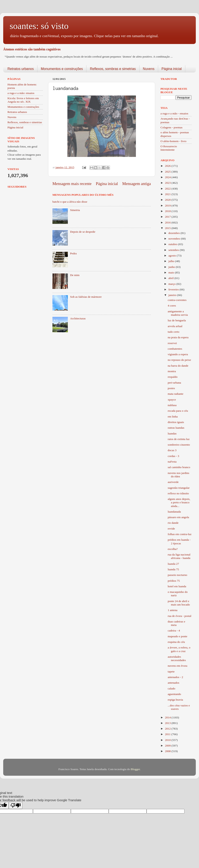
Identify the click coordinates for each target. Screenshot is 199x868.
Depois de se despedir (83, 232)
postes (171, 388)
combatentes (175, 349)
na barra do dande (178, 366)
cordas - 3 (173, 456)
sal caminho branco (179, 467)
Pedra (73, 253)
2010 (168, 740)
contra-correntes (177, 300)
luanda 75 (173, 569)
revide (171, 529)
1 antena (173, 610)
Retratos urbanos (21, 69)
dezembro (174, 233)
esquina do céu (176, 642)
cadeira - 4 (174, 631)
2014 (168, 717)
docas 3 (172, 450)
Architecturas (78, 318)
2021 (168, 194)
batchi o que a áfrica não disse (70, 202)
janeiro (173, 295)
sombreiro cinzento (179, 445)
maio (172, 272)
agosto (173, 256)
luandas (172, 433)
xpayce (172, 400)
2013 (168, 723)
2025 (168, 172)
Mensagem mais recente (72, 184)
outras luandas (176, 428)
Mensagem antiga (137, 184)
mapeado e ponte (177, 636)
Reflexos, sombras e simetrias (113, 69)
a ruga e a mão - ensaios (174, 113)
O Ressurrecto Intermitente (169, 148)
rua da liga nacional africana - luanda (179, 556)
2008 (168, 751)
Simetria (75, 210)
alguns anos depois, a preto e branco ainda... (179, 502)
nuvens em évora (177, 666)
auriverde (173, 482)
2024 (168, 177)
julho (172, 261)
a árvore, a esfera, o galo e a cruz (179, 649)
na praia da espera (178, 337)
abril (171, 278)
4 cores (172, 306)
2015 (168, 228)
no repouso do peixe (179, 360)
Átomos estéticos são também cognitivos (32, 49)
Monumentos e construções (62, 69)
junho (172, 267)
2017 (168, 217)
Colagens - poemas (172, 127)
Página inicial (172, 69)
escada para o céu (178, 411)
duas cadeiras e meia (177, 623)
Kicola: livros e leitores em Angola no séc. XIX (23, 100)
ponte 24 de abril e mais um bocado (179, 603)
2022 (168, 189)
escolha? (173, 549)
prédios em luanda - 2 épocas (179, 541)
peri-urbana (174, 383)
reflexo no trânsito (178, 493)
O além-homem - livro (173, 141)
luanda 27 (173, 564)
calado (172, 688)
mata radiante (176, 394)
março (172, 284)
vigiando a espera (178, 354)
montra (172, 371)
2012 (168, 729)
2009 (168, 746)
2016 (168, 222)
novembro (175, 239)
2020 (168, 200)
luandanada (174, 512)
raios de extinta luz (179, 439)
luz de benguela (177, 320)
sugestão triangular (179, 488)
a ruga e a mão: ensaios (21, 93)
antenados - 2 (175, 677)
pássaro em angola (178, 517)
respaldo (173, 377)
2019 (168, 206)
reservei (172, 343)
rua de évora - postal (180, 616)
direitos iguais (176, 422)
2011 (168, 734)
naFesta (172, 462)
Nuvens (149, 69)
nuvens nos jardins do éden (179, 475)
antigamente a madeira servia (178, 313)
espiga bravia (175, 700)
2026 (168, 166)
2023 (168, 183)
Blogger (135, 769)
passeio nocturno (177, 575)
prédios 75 (174, 581)
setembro (174, 250)
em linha (173, 417)
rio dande (173, 523)
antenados (174, 683)
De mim (75, 275)
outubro (173, 244)
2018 (168, 211)
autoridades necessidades (177, 658)
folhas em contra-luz (180, 534)
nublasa (172, 405)
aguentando (174, 694)
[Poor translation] (16, 805)
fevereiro (174, 289)
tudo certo (174, 332)
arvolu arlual (175, 326)
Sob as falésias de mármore (86, 297)
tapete (171, 671)
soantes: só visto (39, 26)
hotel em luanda (177, 586)
